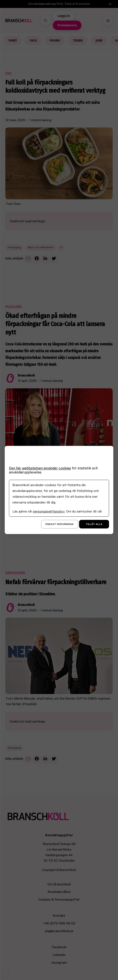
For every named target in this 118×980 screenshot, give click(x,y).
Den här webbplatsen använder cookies (40, 468)
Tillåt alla (94, 524)
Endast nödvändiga (60, 524)
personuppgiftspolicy (49, 512)
